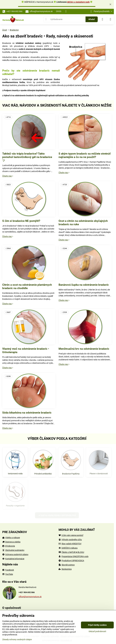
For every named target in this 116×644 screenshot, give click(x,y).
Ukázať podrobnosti (97, 631)
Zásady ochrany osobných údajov (17, 639)
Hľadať (92, 19)
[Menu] (110, 19)
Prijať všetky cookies (97, 625)
